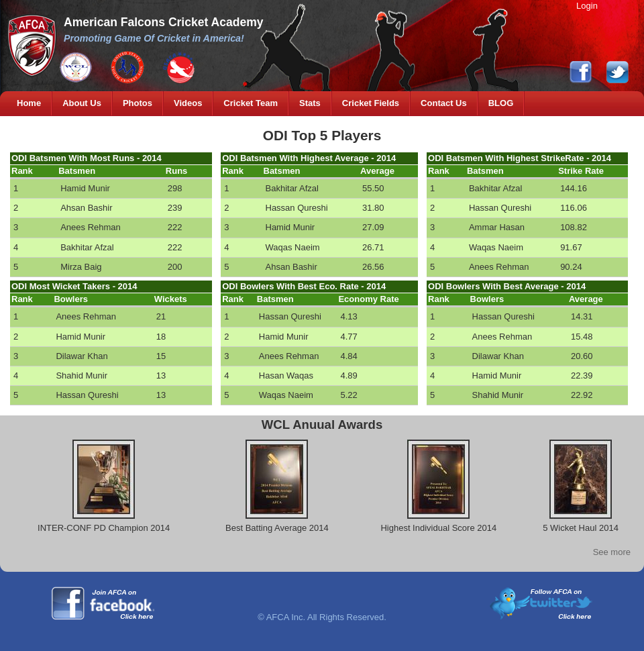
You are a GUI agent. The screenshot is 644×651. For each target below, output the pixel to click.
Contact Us (444, 103)
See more (612, 552)
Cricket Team (251, 103)
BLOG (501, 103)
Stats (310, 103)
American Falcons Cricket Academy (164, 22)
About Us (82, 103)
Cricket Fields (371, 103)
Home (29, 103)
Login (587, 6)
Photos (138, 103)
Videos (188, 103)
